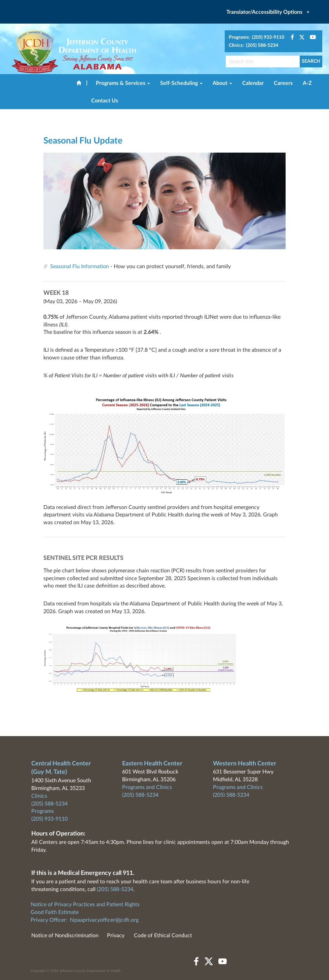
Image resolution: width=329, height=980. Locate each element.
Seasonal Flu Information (80, 266)
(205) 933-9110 (49, 819)
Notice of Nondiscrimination (65, 936)
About (222, 83)
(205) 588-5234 (49, 804)
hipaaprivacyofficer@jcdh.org (104, 920)
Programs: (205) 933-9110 (257, 37)
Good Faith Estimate (55, 912)
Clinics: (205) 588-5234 (253, 45)
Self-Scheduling (181, 83)
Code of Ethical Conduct (163, 936)
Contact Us (105, 101)
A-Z (307, 83)
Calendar (253, 83)
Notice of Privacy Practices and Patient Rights (85, 905)
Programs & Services (123, 83)
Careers (283, 83)
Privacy (116, 936)
